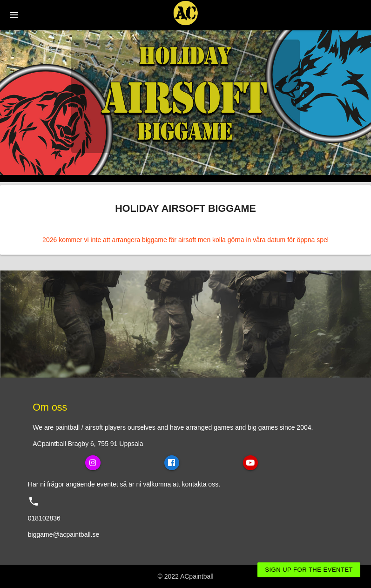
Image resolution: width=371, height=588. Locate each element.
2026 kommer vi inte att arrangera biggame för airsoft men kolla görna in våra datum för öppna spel (185, 240)
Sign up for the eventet (309, 570)
